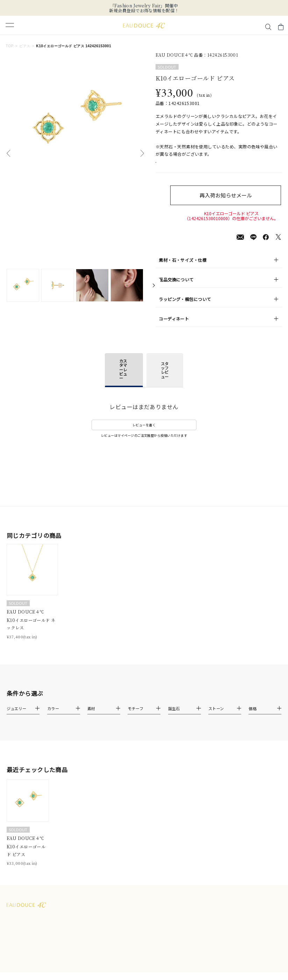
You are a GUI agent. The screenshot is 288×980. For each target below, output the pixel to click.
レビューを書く (144, 433)
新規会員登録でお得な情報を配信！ (144, 10)
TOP (9, 46)
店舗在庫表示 (174, 166)
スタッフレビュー (165, 378)
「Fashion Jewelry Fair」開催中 (144, 5)
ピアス (25, 46)
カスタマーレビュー (123, 377)
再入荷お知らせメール (232, 203)
